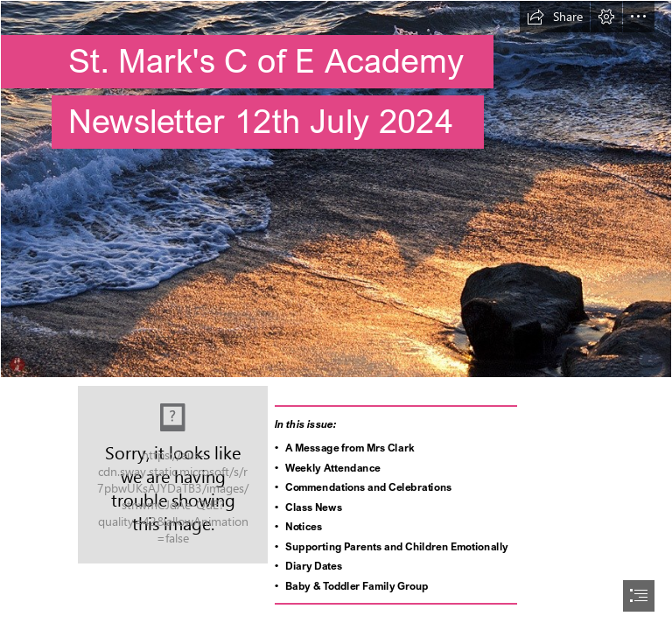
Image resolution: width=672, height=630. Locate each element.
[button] (555, 17)
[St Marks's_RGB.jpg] (173, 475)
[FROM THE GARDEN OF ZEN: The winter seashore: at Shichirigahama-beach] (336, 189)
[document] (336, 315)
